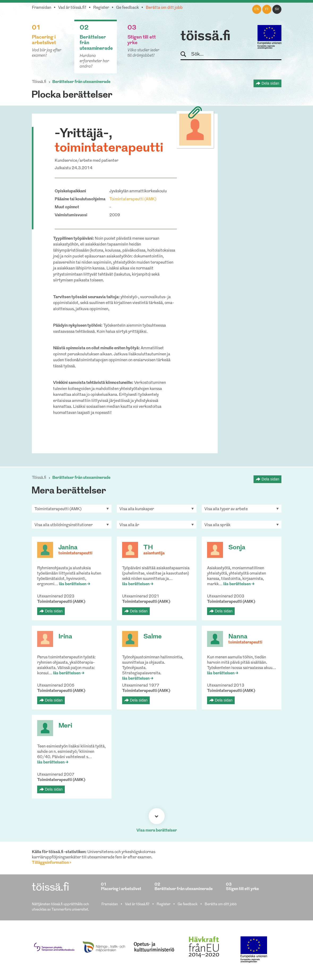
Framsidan (42, 8)
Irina (65, 637)
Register (101, 8)
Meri (65, 726)
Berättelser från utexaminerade (81, 82)
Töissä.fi (39, 82)
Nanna (238, 637)
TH (148, 548)
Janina (68, 548)
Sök (186, 54)
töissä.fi (205, 37)
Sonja (237, 548)
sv (277, 9)
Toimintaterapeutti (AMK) (133, 199)
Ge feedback (127, 8)
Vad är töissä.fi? (72, 8)
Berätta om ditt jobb (164, 8)
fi (267, 9)
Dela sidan (270, 83)
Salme (153, 637)
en (257, 9)
